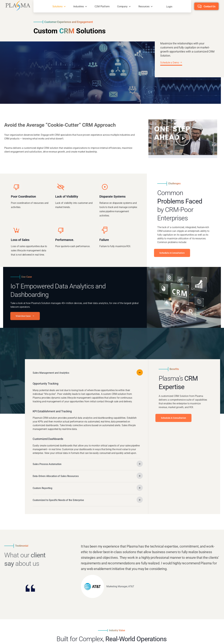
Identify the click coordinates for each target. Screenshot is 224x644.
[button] (183, 139)
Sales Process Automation (47, 464)
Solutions (57, 6)
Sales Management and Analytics (51, 373)
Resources (144, 6)
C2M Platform (102, 6)
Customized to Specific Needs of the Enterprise (58, 500)
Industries (79, 6)
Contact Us (210, 6)
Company (122, 6)
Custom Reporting (42, 488)
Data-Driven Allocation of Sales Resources (56, 476)
